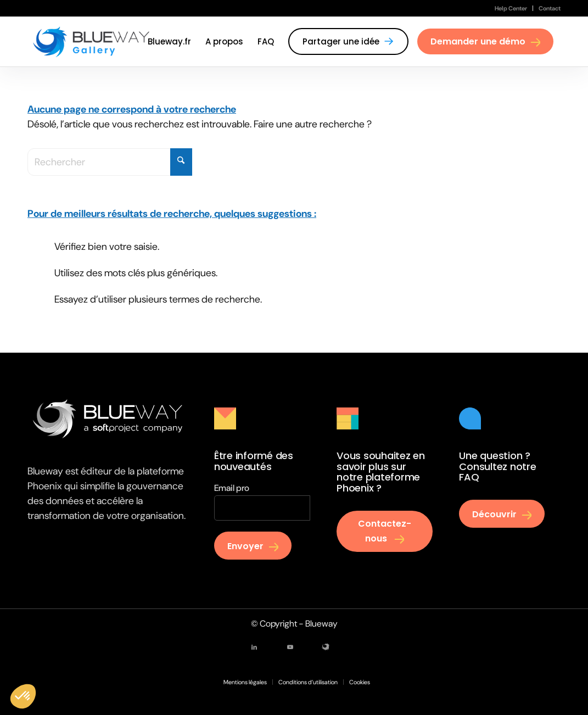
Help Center (511, 8)
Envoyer (245, 546)
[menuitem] (511, 8)
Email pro (232, 488)
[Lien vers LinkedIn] (254, 647)
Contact (550, 8)
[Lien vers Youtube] (290, 647)
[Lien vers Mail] (326, 647)
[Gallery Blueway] (91, 42)
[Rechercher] (110, 162)
